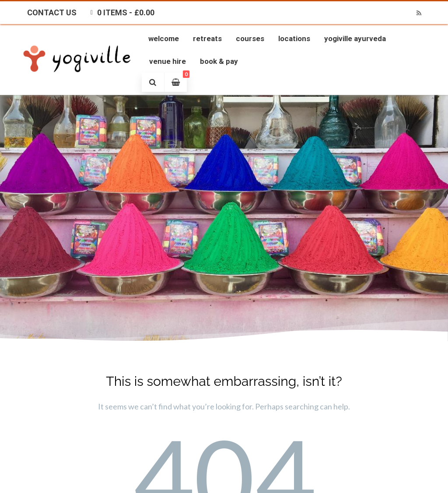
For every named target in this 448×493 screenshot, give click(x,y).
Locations (294, 38)
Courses (250, 38)
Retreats (207, 38)
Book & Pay (219, 61)
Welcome (164, 38)
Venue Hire (168, 61)
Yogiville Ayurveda (355, 38)
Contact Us (52, 12)
